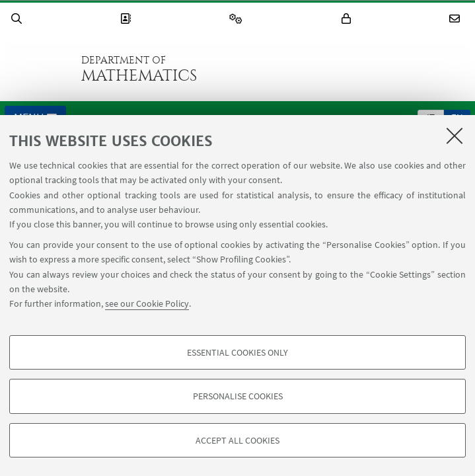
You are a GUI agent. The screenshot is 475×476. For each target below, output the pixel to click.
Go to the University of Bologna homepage (39, 69)
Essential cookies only (237, 352)
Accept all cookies (237, 440)
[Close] (455, 136)
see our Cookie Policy (147, 303)
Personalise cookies (238, 396)
